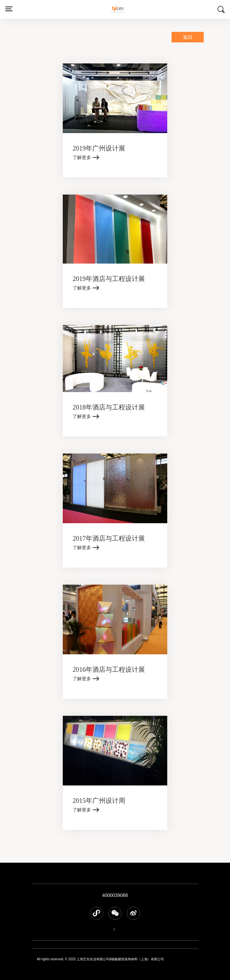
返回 (188, 37)
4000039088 (115, 895)
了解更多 (82, 158)
